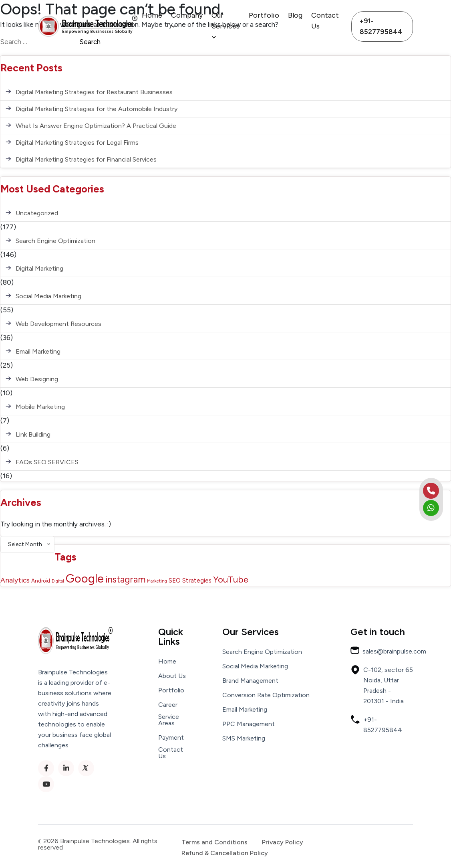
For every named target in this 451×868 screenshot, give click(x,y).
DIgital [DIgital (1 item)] (58, 581)
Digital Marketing (39, 268)
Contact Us (325, 21)
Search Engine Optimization (55, 241)
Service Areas (169, 720)
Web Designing (37, 379)
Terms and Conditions (214, 842)
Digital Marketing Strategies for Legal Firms (77, 143)
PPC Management (249, 724)
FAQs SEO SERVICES (47, 462)
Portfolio (264, 15)
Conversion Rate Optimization (266, 695)
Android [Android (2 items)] (41, 581)
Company (187, 20)
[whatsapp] (431, 508)
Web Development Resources (58, 324)
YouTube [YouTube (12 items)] (231, 579)
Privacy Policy (283, 842)
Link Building (33, 434)
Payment (171, 738)
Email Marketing (38, 351)
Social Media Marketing (48, 296)
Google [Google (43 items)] (85, 578)
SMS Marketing (244, 739)
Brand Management (250, 681)
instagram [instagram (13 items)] (125, 580)
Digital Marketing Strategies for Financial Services (86, 159)
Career (168, 705)
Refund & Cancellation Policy (225, 853)
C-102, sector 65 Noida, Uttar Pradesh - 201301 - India (382, 685)
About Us (172, 676)
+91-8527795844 (381, 26)
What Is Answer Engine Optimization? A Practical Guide (96, 126)
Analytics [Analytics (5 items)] (15, 580)
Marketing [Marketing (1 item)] (157, 581)
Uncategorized (37, 213)
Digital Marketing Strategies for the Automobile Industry (97, 109)
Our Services (225, 25)
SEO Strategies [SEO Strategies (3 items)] (190, 581)
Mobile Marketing (40, 407)
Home (152, 15)
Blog (295, 15)
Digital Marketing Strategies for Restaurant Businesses (94, 92)
